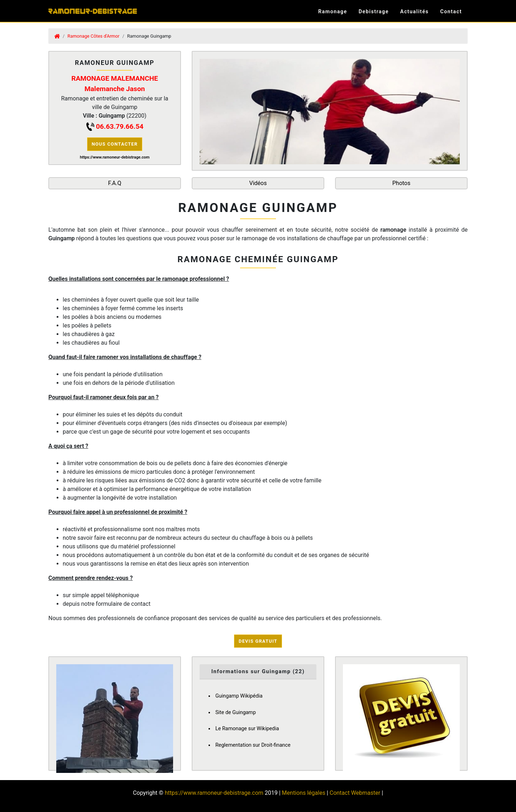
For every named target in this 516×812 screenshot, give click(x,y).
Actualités (415, 12)
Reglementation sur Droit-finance (253, 745)
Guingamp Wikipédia (239, 696)
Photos (402, 183)
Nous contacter (115, 144)
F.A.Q (115, 183)
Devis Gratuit (258, 641)
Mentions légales (304, 793)
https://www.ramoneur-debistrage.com (214, 793)
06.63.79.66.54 (120, 126)
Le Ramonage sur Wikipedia (247, 729)
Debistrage (374, 12)
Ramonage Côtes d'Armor (93, 36)
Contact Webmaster (355, 793)
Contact (451, 12)
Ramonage (333, 12)
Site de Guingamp (236, 712)
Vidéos (258, 183)
